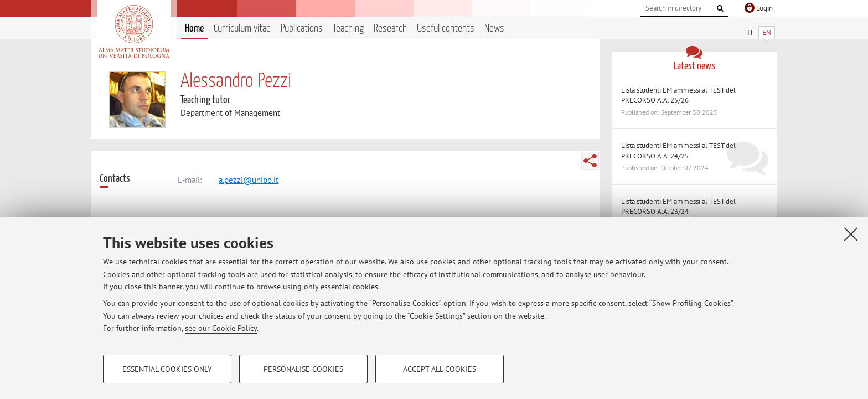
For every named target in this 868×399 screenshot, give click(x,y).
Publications (302, 29)
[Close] (851, 234)
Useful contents (446, 29)
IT (750, 32)
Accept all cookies (440, 369)
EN (767, 32)
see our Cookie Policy (221, 328)
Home (194, 29)
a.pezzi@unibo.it (249, 180)
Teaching (348, 29)
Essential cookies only (167, 369)
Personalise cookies (303, 369)
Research (390, 29)
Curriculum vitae (242, 29)
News (494, 29)
